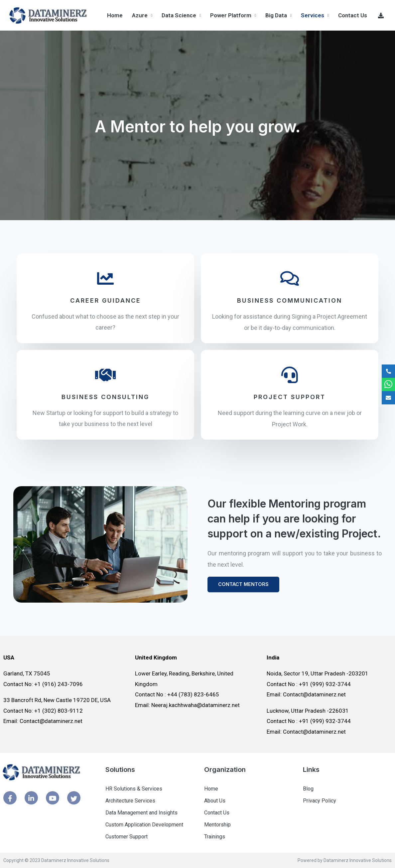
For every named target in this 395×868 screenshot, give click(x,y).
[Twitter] (74, 798)
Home (115, 15)
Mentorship (217, 825)
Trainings (215, 837)
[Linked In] (31, 798)
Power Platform (231, 15)
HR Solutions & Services (134, 789)
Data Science (179, 15)
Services (313, 15)
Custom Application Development (144, 825)
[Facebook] (10, 798)
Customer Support (127, 837)
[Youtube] (53, 798)
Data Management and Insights (141, 813)
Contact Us (353, 15)
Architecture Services (130, 801)
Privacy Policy (320, 801)
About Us (215, 801)
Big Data (276, 15)
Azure (140, 15)
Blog (308, 789)
